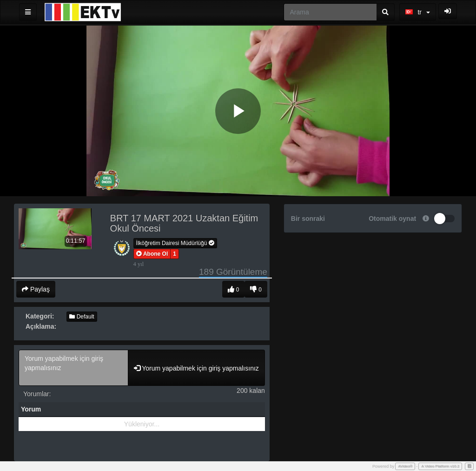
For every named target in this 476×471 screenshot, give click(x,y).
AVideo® (405, 466)
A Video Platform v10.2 (440, 466)
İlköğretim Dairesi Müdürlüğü (175, 243)
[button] (152, 254)
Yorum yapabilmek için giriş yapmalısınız (73, 368)
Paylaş (36, 289)
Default (82, 317)
